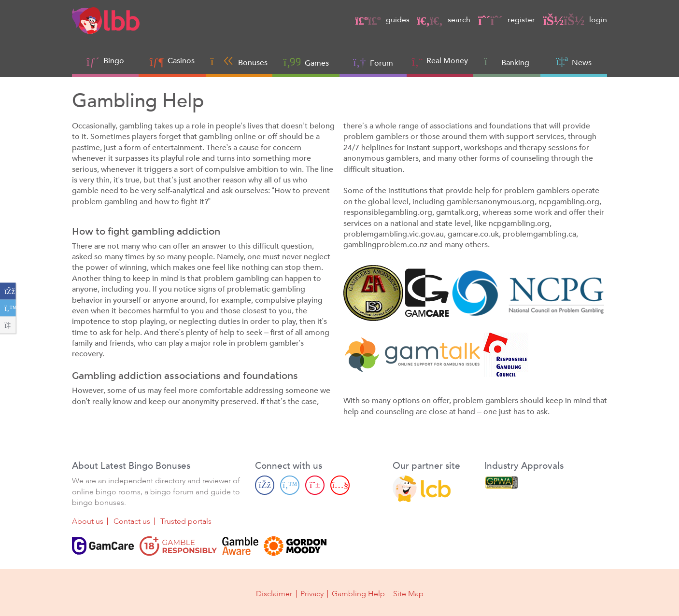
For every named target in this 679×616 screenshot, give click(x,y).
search (444, 20)
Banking (507, 62)
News (574, 62)
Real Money (447, 61)
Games (306, 62)
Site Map (408, 593)
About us (88, 520)
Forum (373, 62)
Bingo (114, 61)
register (507, 20)
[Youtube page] (340, 484)
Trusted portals (186, 520)
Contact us (132, 520)
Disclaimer (274, 593)
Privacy (312, 593)
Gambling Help (358, 593)
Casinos (181, 61)
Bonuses (239, 62)
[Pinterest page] (315, 484)
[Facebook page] (265, 484)
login (575, 20)
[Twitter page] (290, 484)
